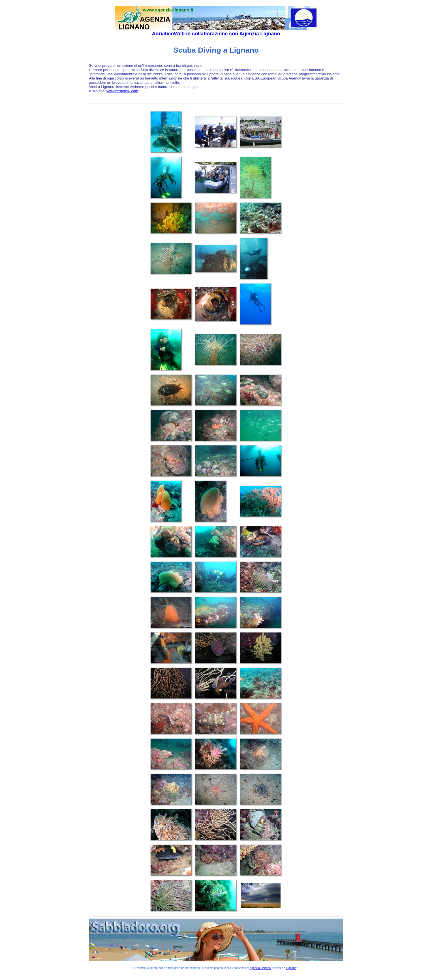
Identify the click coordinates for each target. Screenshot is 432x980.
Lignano (291, 968)
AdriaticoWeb (168, 34)
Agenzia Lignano (260, 34)
